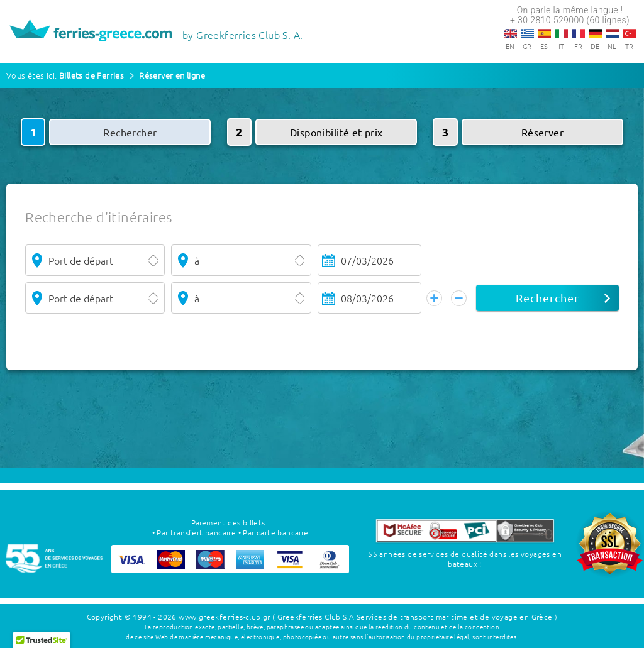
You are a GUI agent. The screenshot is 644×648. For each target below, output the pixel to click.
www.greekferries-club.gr (225, 617)
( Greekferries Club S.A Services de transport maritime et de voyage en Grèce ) (415, 617)
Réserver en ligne (172, 75)
